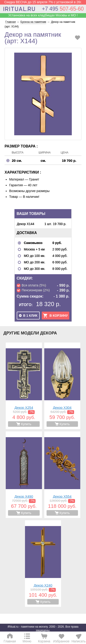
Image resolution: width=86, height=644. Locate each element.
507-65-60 (63, 9)
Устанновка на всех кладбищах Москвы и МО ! (43, 15)
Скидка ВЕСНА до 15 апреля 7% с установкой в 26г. (43, 2)
